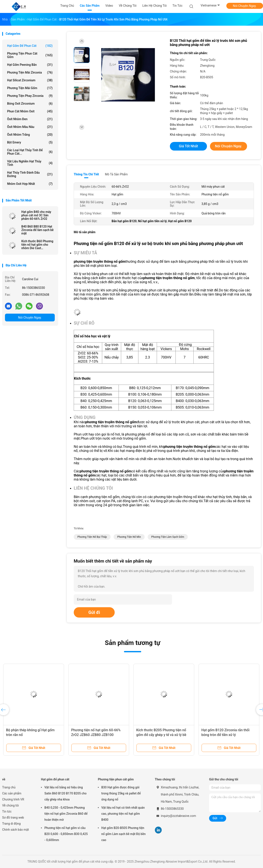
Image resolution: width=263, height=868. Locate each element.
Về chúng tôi (10, 805)
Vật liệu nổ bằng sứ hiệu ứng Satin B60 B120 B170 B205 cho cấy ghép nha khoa (65, 793)
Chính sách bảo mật (16, 830)
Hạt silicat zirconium (30, 80)
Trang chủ (9, 787)
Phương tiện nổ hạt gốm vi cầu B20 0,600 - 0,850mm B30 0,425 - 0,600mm (66, 834)
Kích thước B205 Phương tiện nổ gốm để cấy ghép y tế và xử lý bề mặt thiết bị (161, 735)
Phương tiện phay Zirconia (30, 96)
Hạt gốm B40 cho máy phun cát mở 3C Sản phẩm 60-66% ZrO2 (36, 215)
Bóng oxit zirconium (30, 104)
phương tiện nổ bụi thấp (92, 537)
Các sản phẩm (12, 793)
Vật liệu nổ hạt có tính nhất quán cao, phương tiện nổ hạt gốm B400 (123, 814)
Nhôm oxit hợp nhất (30, 184)
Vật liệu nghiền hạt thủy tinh (30, 163)
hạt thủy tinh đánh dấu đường (30, 174)
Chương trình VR (13, 799)
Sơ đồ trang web (13, 818)
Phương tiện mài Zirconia (30, 72)
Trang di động (11, 824)
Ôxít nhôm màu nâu (30, 127)
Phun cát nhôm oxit (30, 111)
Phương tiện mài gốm (30, 88)
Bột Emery (30, 142)
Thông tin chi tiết (86, 174)
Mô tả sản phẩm (116, 174)
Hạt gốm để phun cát (30, 46)
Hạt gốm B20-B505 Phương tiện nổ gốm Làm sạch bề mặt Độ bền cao (124, 834)
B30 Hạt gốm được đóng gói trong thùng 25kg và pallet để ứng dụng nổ (121, 793)
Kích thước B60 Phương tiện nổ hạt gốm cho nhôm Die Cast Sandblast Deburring (37, 245)
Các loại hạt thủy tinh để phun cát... (30, 152)
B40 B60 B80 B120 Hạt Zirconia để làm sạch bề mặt (38, 230)
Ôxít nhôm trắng (30, 135)
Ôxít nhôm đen (30, 119)
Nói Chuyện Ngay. (245, 6)
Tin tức (7, 811)
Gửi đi (94, 612)
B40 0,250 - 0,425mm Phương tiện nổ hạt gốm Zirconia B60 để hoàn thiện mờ (66, 814)
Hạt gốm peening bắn (30, 65)
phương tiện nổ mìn (129, 537)
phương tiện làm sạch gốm (168, 537)
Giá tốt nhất (188, 146)
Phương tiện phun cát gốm (30, 55)
